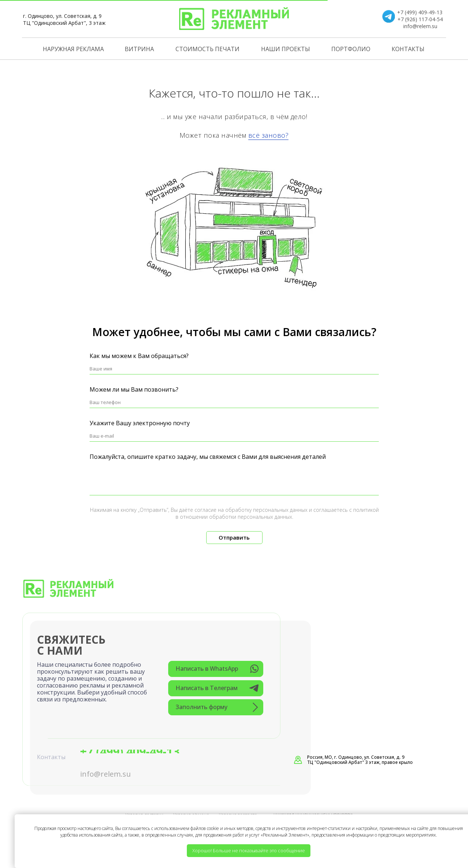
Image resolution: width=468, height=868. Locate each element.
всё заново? (269, 135)
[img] (234, 19)
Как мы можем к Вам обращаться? (139, 356)
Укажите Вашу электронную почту (140, 423)
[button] (216, 707)
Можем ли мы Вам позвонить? (134, 389)
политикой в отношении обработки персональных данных (277, 513)
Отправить (234, 537)
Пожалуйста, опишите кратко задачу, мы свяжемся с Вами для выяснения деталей (208, 457)
